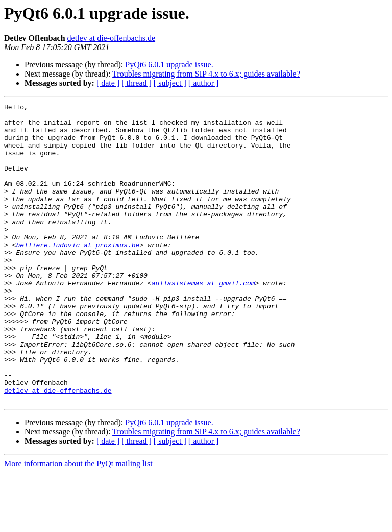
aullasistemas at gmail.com (203, 320)
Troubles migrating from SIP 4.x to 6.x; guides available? (206, 74)
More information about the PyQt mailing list (78, 523)
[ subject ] (170, 83)
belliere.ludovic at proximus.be (78, 274)
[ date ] (108, 83)
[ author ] (204, 83)
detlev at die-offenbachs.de (112, 38)
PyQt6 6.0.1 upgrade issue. (169, 65)
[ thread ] (137, 83)
